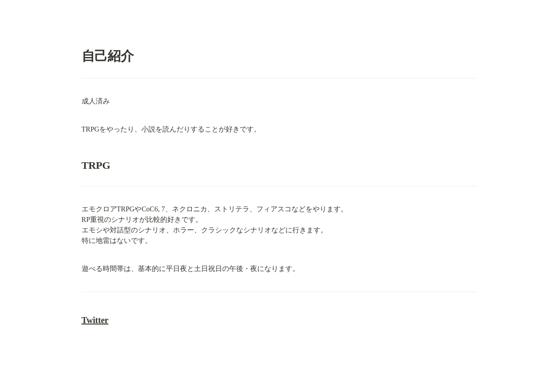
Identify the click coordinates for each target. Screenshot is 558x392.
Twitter (95, 320)
